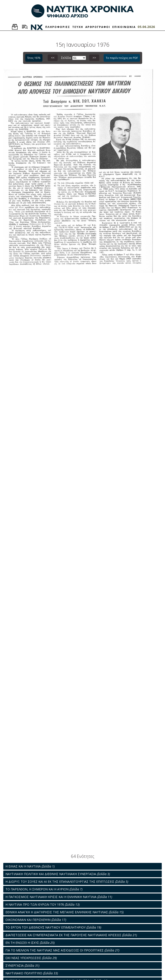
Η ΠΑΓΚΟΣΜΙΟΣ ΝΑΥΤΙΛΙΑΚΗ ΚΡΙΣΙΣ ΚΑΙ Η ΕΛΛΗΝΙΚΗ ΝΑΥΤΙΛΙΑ (59, 897)
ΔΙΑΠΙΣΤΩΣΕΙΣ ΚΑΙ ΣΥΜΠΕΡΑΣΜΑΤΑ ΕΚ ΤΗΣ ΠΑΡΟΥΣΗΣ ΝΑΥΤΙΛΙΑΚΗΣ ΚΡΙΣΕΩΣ (71, 935)
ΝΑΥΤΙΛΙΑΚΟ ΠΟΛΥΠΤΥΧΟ (32, 973)
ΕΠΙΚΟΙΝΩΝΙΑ (124, 27)
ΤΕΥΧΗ (78, 27)
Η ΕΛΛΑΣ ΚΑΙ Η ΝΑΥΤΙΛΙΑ (30, 866)
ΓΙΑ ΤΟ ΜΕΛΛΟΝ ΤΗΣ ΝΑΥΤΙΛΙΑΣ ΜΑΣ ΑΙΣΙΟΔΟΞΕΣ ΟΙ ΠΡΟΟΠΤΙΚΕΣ (62, 950)
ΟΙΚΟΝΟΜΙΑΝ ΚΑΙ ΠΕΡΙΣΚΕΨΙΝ (36, 920)
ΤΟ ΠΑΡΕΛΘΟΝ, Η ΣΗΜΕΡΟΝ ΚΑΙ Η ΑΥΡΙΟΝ (44, 889)
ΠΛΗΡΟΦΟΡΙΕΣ (58, 27)
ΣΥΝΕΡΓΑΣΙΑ (22, 965)
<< (53, 58)
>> (94, 58)
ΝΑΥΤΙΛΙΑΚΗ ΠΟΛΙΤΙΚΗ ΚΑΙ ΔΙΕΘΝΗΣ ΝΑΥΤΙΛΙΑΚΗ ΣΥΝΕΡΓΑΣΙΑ (58, 874)
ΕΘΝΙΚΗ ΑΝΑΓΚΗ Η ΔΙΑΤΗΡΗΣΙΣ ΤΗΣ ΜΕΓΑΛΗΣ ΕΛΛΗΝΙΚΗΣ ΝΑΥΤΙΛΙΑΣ (65, 912)
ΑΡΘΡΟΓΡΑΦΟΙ (98, 27)
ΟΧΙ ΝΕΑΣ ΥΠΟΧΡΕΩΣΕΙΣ (31, 958)
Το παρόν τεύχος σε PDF (122, 58)
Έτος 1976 (34, 58)
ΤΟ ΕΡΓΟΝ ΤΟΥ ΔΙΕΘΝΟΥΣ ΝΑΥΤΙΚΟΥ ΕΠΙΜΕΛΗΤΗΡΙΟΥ (53, 927)
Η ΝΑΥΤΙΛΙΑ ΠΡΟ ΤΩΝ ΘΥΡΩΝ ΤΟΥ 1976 (43, 904)
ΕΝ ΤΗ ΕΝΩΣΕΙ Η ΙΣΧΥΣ (30, 943)
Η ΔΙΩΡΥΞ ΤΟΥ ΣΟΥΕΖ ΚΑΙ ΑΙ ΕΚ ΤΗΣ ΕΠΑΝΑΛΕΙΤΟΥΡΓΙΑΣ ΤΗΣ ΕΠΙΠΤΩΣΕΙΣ (67, 882)
